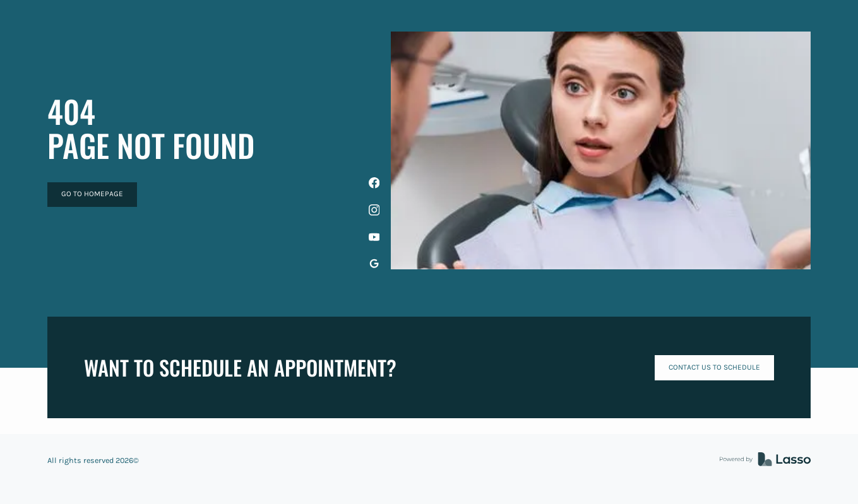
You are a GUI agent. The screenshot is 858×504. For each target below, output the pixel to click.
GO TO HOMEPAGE (92, 194)
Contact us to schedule (714, 367)
